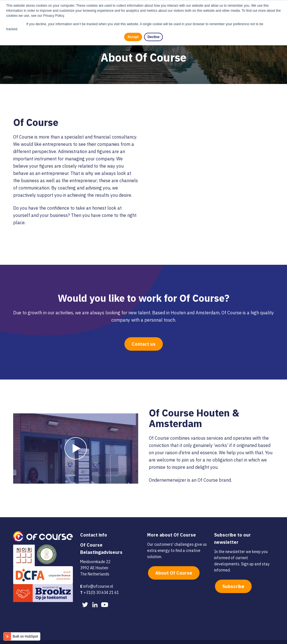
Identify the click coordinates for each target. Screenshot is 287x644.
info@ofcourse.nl (98, 576)
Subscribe (233, 576)
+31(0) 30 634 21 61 (101, 582)
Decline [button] (154, 37)
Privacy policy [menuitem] (79, 637)
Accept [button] (133, 37)
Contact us (144, 334)
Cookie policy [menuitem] (50, 637)
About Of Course (174, 563)
